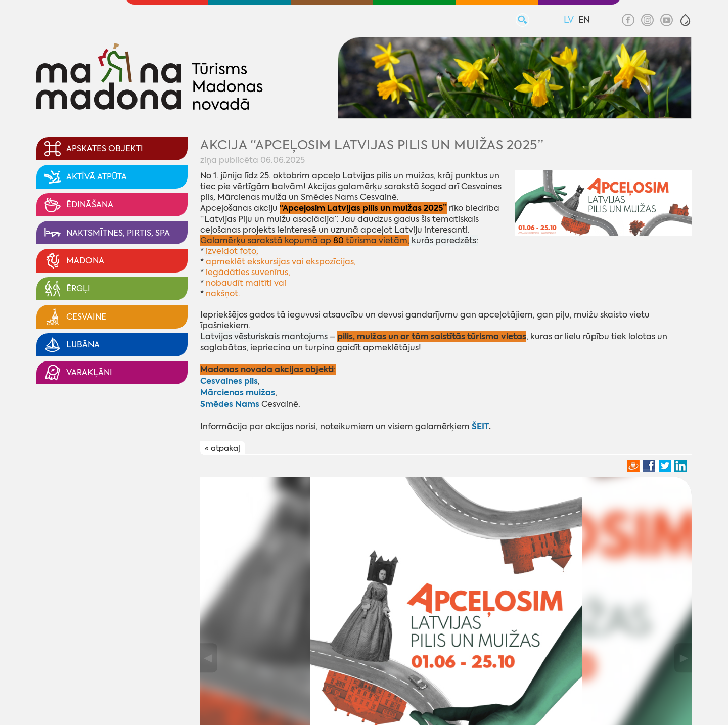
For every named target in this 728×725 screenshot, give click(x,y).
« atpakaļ (222, 448)
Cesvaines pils (229, 381)
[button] (685, 20)
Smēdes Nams (230, 404)
